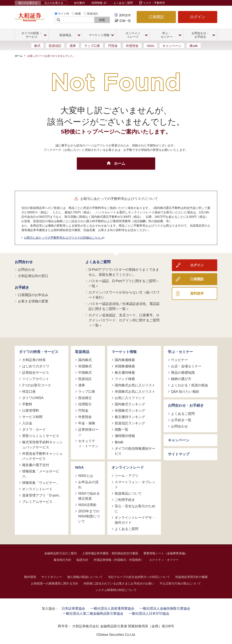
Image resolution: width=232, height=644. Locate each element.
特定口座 (29, 392)
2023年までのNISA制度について (89, 516)
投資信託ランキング (130, 423)
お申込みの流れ (88, 485)
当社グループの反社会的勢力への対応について (139, 577)
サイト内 (63, 14)
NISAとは (86, 476)
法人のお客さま (54, 3)
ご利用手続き (125, 500)
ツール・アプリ (127, 476)
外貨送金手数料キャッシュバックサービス (42, 456)
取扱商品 (82, 352)
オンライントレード (37, 489)
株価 (78, 14)
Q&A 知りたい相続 (185, 392)
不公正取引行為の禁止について (180, 583)
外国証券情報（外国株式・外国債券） (119, 560)
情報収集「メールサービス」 (41, 474)
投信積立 (85, 398)
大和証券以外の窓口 (33, 276)
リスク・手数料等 (154, 3)
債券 (73, 46)
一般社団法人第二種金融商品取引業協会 (93, 614)
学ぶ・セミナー (180, 352)
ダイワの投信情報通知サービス (135, 451)
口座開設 (156, 17)
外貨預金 (132, 46)
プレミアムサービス (37, 502)
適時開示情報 (125, 436)
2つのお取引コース (37, 385)
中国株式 (85, 373)
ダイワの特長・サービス (39, 352)
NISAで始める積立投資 (89, 496)
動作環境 (30, 577)
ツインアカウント (36, 379)
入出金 (27, 423)
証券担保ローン (88, 432)
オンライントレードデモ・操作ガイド (135, 520)
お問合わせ (24, 262)
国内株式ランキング (130, 404)
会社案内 (79, 3)
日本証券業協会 (73, 608)
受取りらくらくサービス (41, 436)
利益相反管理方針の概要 (192, 577)
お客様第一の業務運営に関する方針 (55, 583)
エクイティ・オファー (164, 560)
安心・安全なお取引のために (135, 509)
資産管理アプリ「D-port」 (42, 495)
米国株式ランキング (130, 411)
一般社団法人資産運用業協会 (112, 608)
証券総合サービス (36, 373)
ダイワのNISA (33, 398)
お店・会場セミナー (186, 366)
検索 (102, 20)
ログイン (198, 17)
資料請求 (125, 15)
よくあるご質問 (123, 3)
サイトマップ (179, 454)
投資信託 (93, 14)
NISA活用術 (87, 505)
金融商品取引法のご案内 (61, 553)
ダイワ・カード (34, 430)
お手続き (22, 287)
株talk (194, 46)
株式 (37, 46)
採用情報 (99, 3)
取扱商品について (128, 493)
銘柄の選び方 (181, 379)
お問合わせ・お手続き (186, 405)
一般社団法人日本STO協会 (149, 614)
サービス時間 (32, 417)
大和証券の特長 (34, 360)
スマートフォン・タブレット (135, 485)
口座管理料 (31, 411)
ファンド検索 (125, 379)
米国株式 (85, 366)
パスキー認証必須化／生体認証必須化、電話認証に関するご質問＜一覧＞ (124, 306)
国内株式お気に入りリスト (135, 385)
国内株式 (85, 360)
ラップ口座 (92, 46)
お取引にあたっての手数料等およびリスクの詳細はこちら (64, 238)
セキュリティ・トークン (88, 443)
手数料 (27, 404)
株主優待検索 (125, 373)
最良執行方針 (62, 560)
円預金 (113, 46)
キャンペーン (172, 46)
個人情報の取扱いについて (85, 577)
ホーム (19, 56)
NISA (150, 46)
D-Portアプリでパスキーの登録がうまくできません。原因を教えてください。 (124, 272)
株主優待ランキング (130, 417)
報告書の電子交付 (36, 465)
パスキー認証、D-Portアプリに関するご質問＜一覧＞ (124, 283)
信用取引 (85, 404)
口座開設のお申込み (33, 295)
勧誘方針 (82, 560)
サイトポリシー (52, 577)
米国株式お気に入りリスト (135, 392)
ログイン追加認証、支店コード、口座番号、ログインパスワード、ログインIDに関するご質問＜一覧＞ (124, 320)
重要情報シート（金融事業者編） (166, 553)
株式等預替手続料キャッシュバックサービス (42, 445)
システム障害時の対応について (116, 590)
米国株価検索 (125, 366)
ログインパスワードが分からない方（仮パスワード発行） (124, 295)
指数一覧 (121, 430)
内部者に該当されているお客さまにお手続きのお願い (119, 583)
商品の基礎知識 (183, 373)
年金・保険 (87, 423)
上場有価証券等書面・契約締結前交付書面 (110, 553)
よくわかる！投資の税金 (190, 385)
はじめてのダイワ (36, 366)
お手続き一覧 (181, 420)
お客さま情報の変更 (33, 301)
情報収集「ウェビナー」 (41, 483)
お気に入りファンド (130, 398)
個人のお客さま (28, 3)
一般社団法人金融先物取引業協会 (165, 608)
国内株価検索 (125, 360)
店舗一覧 (125, 21)
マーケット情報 (124, 352)
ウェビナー (179, 360)
